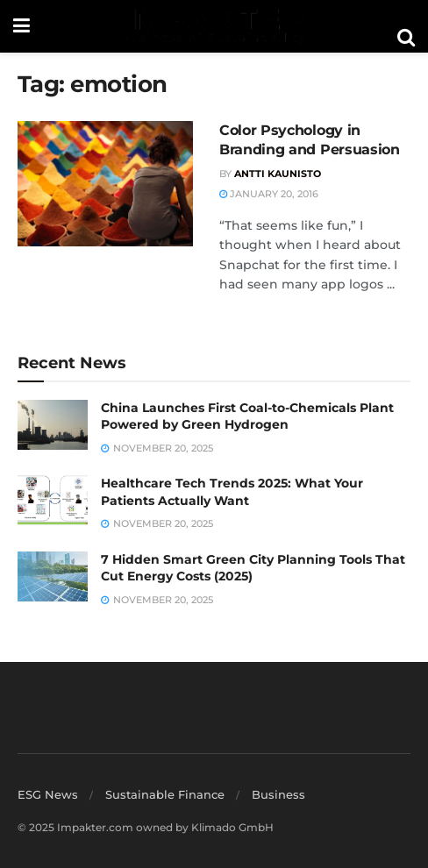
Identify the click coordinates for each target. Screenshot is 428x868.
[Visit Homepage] (213, 26)
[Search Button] (406, 38)
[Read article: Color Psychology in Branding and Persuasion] (105, 184)
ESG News (48, 794)
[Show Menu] (21, 26)
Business (278, 794)
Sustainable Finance (165, 794)
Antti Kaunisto (278, 174)
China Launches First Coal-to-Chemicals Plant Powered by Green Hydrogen (247, 416)
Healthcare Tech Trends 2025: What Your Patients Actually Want (232, 492)
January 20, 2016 (269, 194)
